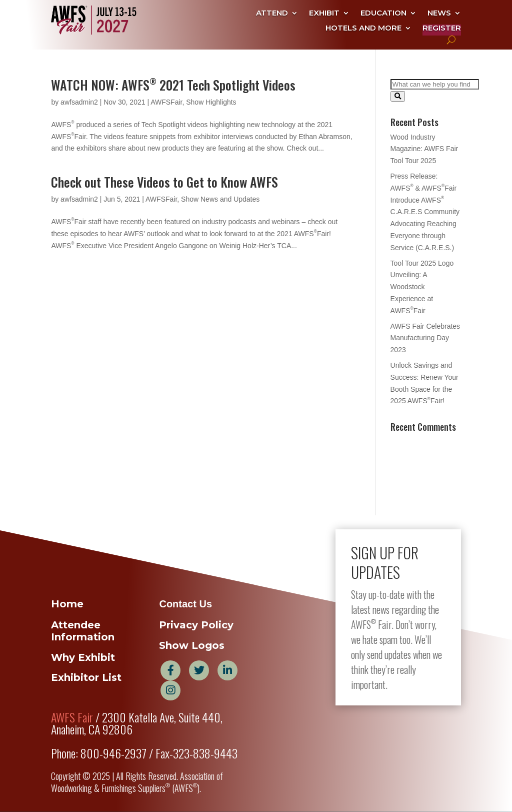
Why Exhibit (83, 657)
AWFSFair (166, 102)
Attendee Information (83, 631)
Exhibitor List (86, 677)
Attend (272, 14)
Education (383, 14)
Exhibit (324, 14)
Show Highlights (211, 102)
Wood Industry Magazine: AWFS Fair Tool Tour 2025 (424, 149)
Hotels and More (363, 29)
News (439, 14)
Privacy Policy (196, 625)
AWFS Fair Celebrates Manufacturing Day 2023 (425, 338)
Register (442, 29)
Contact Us (185, 604)
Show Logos (192, 645)
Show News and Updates (220, 199)
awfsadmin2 (79, 102)
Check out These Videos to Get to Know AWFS (164, 182)
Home (67, 604)
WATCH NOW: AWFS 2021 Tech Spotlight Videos (173, 85)
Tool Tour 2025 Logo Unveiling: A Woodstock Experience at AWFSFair (422, 287)
